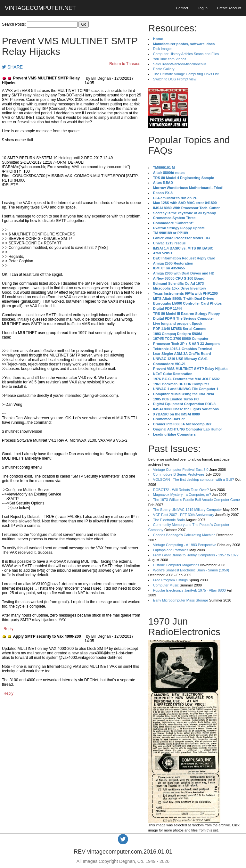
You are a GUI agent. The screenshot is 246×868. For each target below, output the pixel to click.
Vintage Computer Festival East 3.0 (181, 470)
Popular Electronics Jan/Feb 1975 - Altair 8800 (189, 590)
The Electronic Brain (169, 520)
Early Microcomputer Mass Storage (181, 600)
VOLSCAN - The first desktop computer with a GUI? (194, 479)
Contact (182, 8)
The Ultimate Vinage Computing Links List (186, 74)
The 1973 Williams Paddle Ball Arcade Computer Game (197, 500)
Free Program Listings (170, 580)
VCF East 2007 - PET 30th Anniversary (184, 515)
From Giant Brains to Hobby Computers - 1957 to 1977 (196, 555)
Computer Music (166, 585)
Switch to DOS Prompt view (175, 79)
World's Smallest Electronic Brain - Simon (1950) (191, 570)
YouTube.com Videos (170, 59)
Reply (8, 629)
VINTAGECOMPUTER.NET (40, 8)
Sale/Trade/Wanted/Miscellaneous (180, 64)
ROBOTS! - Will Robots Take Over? (181, 490)
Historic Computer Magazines (176, 565)
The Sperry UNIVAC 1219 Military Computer (188, 510)
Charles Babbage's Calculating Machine (184, 535)
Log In (203, 8)
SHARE (12, 67)
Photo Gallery (164, 69)
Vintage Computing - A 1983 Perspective (185, 545)
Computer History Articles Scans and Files (186, 54)
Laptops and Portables (171, 550)
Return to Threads (125, 64)
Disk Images (163, 49)
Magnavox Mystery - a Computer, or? (182, 495)
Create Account (229, 8)
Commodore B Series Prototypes (179, 474)
